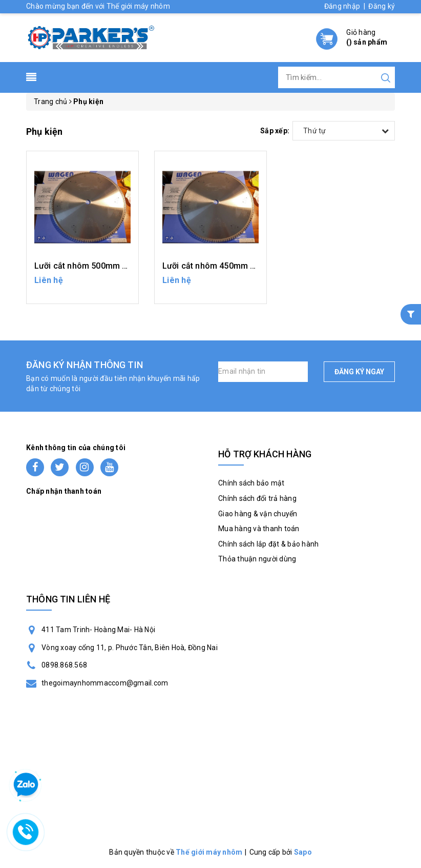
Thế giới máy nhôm (209, 852)
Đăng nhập (342, 6)
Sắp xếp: (275, 131)
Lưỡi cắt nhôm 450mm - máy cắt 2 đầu (236, 266)
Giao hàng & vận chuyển (258, 514)
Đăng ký (382, 6)
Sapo (303, 852)
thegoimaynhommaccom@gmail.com (105, 683)
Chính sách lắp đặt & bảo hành (268, 544)
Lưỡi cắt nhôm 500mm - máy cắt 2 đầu (108, 266)
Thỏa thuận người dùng (257, 559)
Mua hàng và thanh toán (259, 529)
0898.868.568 (64, 665)
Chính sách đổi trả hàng (257, 498)
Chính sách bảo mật (251, 483)
